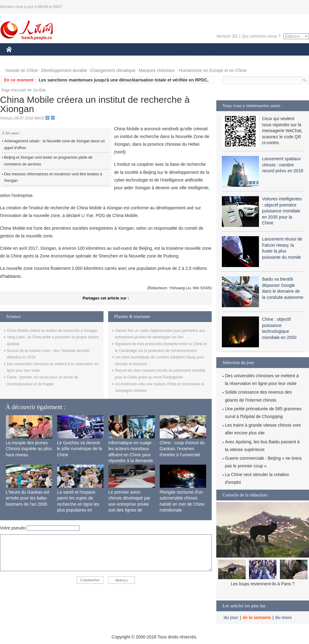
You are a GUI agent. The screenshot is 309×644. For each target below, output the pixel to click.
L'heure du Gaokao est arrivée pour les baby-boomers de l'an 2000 (28, 498)
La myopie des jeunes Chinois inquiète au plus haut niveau (29, 449)
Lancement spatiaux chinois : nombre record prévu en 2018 (283, 165)
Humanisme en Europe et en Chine (213, 70)
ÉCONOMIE (44, 58)
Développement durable (64, 70)
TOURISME (259, 58)
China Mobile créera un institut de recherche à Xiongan (52, 331)
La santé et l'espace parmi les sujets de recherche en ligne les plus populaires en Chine (78, 504)
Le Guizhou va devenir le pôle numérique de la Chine (80, 449)
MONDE (72, 58)
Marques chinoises (157, 70)
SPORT (232, 58)
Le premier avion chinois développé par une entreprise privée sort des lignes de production (129, 504)
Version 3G (227, 36)
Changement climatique (113, 70)
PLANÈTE (207, 58)
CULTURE (153, 58)
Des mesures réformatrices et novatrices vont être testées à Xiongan (53, 178)
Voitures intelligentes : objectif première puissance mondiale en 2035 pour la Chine (282, 211)
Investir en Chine (22, 70)
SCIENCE (125, 58)
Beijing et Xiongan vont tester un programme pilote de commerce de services (48, 161)
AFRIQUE (98, 58)
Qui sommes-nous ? (261, 36)
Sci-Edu (40, 90)
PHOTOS (287, 58)
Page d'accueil (14, 90)
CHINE (17, 58)
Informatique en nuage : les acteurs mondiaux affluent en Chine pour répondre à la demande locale (131, 455)
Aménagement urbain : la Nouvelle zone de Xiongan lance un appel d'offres (54, 144)
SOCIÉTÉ (180, 58)
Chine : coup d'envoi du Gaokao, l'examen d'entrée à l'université (182, 449)
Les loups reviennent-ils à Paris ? (263, 584)
